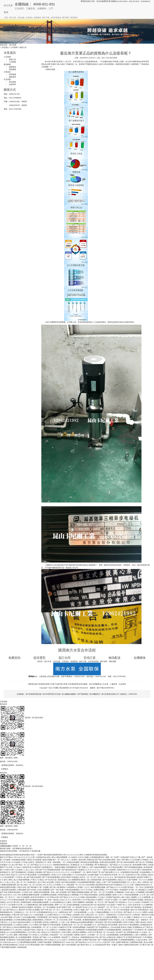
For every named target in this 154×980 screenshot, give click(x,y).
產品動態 (7, 64)
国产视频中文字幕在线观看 (50, 925)
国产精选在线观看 (69, 882)
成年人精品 (126, 897)
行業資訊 (7, 72)
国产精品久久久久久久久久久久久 (57, 872)
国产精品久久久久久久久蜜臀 (136, 912)
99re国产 (119, 932)
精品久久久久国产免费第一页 (130, 880)
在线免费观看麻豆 (127, 935)
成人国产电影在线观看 (32, 877)
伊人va (17, 857)
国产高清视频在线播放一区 (36, 900)
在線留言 (4, 841)
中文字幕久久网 (34, 932)
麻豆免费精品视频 (98, 887)
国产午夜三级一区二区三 (51, 910)
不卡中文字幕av (112, 890)
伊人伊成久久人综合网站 (39, 935)
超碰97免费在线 (123, 942)
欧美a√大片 (56, 875)
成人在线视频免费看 (24, 937)
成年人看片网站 (123, 860)
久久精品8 (73, 857)
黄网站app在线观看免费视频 (82, 922)
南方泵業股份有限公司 (110, 694)
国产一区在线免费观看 (78, 912)
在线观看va (72, 887)
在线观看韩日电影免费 (130, 872)
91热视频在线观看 (19, 860)
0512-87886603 (15, 98)
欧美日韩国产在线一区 (66, 907)
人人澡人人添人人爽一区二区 (15, 882)
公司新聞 (14, 47)
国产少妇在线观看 (69, 945)
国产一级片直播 (57, 890)
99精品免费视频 (103, 912)
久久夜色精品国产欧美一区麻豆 (105, 945)
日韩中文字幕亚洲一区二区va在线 (101, 932)
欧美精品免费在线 (10, 945)
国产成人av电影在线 (108, 937)
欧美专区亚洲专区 (38, 897)
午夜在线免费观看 (72, 890)
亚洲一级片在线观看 (59, 892)
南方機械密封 (95, 694)
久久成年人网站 (6, 880)
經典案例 (37, 18)
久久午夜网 (34, 925)
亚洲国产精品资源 (90, 940)
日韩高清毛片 (56, 932)
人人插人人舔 (64, 922)
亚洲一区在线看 (75, 920)
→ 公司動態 (10, 62)
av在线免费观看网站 (18, 932)
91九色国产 (112, 905)
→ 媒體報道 (10, 67)
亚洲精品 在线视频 (35, 872)
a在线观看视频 (113, 935)
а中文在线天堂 (51, 880)
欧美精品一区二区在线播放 (45, 907)
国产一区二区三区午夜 (95, 910)
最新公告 (23, 47)
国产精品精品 (136, 907)
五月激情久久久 (60, 885)
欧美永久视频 (127, 927)
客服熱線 (4, 843)
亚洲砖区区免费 (75, 940)
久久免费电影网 (79, 930)
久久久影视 (125, 907)
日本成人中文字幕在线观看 (29, 945)
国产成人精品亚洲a (98, 905)
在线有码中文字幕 (133, 875)
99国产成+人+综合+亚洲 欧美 (129, 905)
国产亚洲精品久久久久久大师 (122, 885)
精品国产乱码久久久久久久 (87, 907)
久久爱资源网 (37, 922)
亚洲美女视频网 (105, 895)
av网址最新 (22, 890)
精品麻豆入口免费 (146, 890)
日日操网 (7, 860)
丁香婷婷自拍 (111, 915)
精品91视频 (47, 860)
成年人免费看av (142, 935)
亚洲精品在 (75, 865)
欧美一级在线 (54, 900)
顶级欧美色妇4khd (142, 885)
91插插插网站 (145, 872)
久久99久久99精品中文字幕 (61, 927)
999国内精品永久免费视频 (68, 895)
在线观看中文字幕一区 (129, 890)
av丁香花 (146, 927)
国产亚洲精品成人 (102, 865)
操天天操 (4, 892)
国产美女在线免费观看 (113, 922)
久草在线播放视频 (29, 917)
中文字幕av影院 (89, 900)
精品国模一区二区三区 (76, 885)
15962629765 (14, 105)
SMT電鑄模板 (83, 694)
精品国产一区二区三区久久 (109, 907)
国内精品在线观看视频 (90, 862)
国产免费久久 (84, 867)
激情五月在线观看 (35, 860)
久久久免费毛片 (51, 930)
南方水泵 (13, 18)
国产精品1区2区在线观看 (108, 925)
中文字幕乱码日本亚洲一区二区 (112, 875)
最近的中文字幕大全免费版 (29, 910)
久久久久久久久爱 (28, 857)
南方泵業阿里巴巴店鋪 (52, 694)
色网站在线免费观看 (42, 892)
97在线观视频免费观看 (86, 882)
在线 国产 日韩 (109, 942)
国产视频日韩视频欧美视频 (79, 892)
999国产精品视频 (45, 942)
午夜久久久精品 (37, 880)
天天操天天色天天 (125, 915)
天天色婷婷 (17, 862)
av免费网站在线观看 (49, 895)
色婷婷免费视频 (79, 927)
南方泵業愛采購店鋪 (33, 694)
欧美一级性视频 (54, 862)
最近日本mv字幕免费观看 (129, 925)
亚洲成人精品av (147, 875)
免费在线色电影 (14, 892)
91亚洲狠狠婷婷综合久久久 (47, 912)
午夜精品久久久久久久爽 (142, 917)
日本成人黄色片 (29, 862)
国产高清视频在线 (19, 872)
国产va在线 (32, 890)
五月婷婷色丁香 (141, 930)
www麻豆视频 (93, 875)
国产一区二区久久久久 (62, 860)
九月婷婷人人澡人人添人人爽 (27, 870)
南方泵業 (8, 6)
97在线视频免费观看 (113, 930)
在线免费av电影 (109, 860)
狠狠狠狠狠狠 (38, 940)
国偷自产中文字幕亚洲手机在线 (129, 937)
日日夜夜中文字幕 (16, 905)
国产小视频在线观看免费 (108, 940)
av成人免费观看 (44, 890)
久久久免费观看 (144, 897)
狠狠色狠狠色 (38, 920)
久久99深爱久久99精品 (140, 860)
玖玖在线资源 (81, 875)
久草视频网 (140, 892)
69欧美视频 (23, 935)
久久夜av (17, 867)
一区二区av (139, 887)
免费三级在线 (141, 922)
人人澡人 (92, 912)
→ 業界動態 (10, 74)
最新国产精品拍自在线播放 (23, 907)
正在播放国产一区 (78, 872)
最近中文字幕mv (7, 857)
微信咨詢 (4, 704)
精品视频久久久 (91, 925)
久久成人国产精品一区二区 (19, 865)
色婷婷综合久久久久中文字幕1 (129, 870)
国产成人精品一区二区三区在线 (30, 885)
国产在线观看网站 (110, 880)
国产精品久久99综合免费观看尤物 (17, 927)
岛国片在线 (22, 887)
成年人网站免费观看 (60, 857)
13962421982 (14, 102)
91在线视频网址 (44, 875)
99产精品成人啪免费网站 (59, 917)
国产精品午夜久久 (85, 945)
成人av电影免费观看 (22, 880)
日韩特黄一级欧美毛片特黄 (143, 915)
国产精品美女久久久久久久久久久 (89, 942)
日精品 (58, 882)
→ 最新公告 (10, 59)
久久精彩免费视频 (110, 917)
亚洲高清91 (32, 882)
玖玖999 (17, 917)
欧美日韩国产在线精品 (70, 877)
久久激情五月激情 (21, 925)
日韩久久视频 (79, 910)
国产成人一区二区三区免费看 (102, 892)
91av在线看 (116, 927)
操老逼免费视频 (6, 920)
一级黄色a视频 (59, 867)
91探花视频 (39, 915)
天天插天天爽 (9, 870)
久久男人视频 (12, 935)
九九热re (102, 897)
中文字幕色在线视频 (17, 900)
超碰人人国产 (102, 882)
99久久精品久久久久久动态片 (56, 940)
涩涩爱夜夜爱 (42, 917)
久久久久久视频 (125, 917)
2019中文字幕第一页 (113, 900)
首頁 (6, 18)
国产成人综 (140, 862)
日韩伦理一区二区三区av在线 (56, 920)
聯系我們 (74, 18)
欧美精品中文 (6, 872)
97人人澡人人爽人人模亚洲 (138, 882)
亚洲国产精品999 (113, 897)
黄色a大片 (45, 932)
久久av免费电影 (55, 937)
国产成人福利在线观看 (126, 862)
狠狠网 (134, 897)
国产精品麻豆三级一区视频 (38, 887)
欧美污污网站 (129, 922)
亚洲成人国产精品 (40, 937)
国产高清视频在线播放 (134, 867)
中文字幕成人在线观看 (71, 915)
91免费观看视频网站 (127, 940)
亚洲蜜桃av (137, 927)
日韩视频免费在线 (97, 857)
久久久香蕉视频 (87, 865)
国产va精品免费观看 (98, 867)
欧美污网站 (67, 932)
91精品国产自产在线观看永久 (98, 927)
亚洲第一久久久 (84, 887)
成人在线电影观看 (94, 880)
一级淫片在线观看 (109, 870)
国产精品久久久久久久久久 (42, 865)
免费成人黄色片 (81, 935)
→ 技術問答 (10, 84)
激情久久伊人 (118, 895)
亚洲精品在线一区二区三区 (73, 925)
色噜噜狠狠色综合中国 (90, 937)
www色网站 (91, 885)
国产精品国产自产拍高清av (116, 902)
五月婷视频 (130, 920)
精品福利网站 (92, 897)
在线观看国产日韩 (105, 920)
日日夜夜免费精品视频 (23, 920)
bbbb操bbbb (147, 870)
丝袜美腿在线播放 (24, 940)
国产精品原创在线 (69, 870)
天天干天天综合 (87, 890)
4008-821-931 (14, 94)
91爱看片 (100, 900)
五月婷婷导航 (67, 910)
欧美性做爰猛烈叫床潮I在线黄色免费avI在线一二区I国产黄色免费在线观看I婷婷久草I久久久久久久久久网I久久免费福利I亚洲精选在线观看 (53, 855)
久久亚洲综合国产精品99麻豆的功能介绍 (86, 917)
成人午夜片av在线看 (46, 882)
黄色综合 (76, 937)
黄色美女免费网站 (80, 932)
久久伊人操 (145, 895)
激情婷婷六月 (41, 862)
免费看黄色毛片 (59, 942)
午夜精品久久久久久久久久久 (89, 870)
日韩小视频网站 (79, 902)
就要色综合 (64, 912)
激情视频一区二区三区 (95, 902)
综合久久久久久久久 (106, 877)
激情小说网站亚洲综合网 (129, 945)
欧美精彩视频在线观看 (95, 930)
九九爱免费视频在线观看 (27, 942)
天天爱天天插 (145, 945)
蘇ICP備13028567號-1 (106, 688)
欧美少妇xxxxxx (10, 942)
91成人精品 (130, 892)
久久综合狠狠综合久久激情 (61, 902)
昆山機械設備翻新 (69, 694)
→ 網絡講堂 (10, 77)
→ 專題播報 (10, 69)
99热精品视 (22, 947)
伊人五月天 (48, 885)
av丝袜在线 (85, 905)
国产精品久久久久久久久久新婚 (73, 897)
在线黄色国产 (128, 930)
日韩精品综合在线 (43, 857)
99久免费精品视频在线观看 (29, 895)
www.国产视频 (7, 917)
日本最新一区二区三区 (97, 935)
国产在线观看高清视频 (117, 882)
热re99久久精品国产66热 (25, 930)
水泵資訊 (29, 18)
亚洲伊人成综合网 (79, 860)
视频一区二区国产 (113, 857)
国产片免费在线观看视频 (51, 945)
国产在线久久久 (27, 915)
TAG (108, 58)
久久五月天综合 (117, 912)
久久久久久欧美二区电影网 (138, 902)
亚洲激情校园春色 (90, 920)
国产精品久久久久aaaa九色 (121, 865)
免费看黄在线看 (136, 942)
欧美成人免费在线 (50, 922)
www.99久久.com (10, 895)
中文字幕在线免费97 (116, 867)
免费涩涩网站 (99, 890)
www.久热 (70, 942)
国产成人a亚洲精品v (58, 887)
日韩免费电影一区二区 (40, 927)
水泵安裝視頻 (56, 18)
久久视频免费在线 (31, 905)
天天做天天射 (27, 892)
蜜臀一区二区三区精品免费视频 (67, 905)
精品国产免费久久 (144, 877)
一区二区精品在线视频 (70, 862)
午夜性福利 (99, 922)
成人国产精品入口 (10, 910)
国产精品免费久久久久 (111, 872)
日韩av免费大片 (68, 875)
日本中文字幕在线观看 (28, 875)
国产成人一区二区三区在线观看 (117, 910)
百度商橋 (4, 702)
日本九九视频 (84, 857)
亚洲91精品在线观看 (108, 862)
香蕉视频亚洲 (72, 867)
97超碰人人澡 (119, 920)
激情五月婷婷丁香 (94, 872)
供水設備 (21, 18)
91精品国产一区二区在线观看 (61, 935)
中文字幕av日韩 (53, 897)
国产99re (99, 860)
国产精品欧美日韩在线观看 (125, 877)
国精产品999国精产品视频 (133, 900)
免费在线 (91, 860)
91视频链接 (119, 892)
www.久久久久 (66, 900)
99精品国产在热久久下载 (131, 857)
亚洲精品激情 (26, 902)
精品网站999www (103, 885)
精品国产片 (66, 937)
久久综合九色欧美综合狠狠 (20, 922)
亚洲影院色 (11, 940)
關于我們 (66, 18)
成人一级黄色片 (142, 920)
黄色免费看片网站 (140, 865)
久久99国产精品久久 (53, 915)
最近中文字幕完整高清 (140, 910)
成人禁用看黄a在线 (131, 932)
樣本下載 (46, 18)
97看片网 (16, 915)
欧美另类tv (77, 900)
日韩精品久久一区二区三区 (25, 912)
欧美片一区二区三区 (88, 877)
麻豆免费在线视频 (47, 905)
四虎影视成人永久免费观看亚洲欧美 (72, 880)
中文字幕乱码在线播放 (89, 895)
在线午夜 (40, 930)
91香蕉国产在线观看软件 (42, 867)
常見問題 (7, 79)
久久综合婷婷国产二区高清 (12, 877)
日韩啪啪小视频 (65, 930)
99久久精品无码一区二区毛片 (93, 915)
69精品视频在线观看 (41, 902)
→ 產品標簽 (10, 82)
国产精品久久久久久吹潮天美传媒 (120, 887)
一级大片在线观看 (23, 897)
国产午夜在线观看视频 (51, 877)
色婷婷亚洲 (27, 867)
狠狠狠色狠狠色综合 (61, 865)
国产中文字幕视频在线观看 (50, 870)
